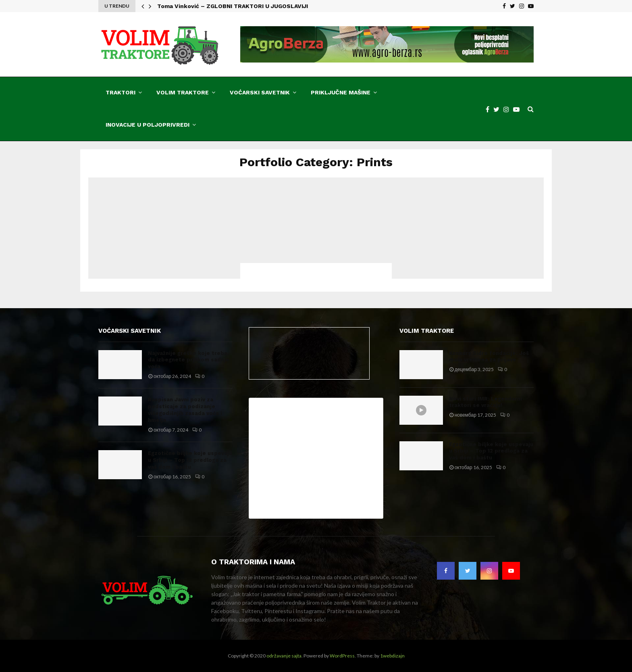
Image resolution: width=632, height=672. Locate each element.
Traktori (121, 92)
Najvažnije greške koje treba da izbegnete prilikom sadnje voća (189, 360)
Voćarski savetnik (260, 92)
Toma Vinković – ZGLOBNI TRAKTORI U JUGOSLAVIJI (233, 6)
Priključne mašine (341, 92)
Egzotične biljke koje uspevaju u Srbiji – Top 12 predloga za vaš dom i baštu (190, 460)
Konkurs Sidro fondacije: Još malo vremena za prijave (489, 357)
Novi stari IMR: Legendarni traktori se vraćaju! (485, 402)
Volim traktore (183, 92)
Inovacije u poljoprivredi (148, 125)
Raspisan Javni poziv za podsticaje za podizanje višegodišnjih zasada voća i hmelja (185, 410)
